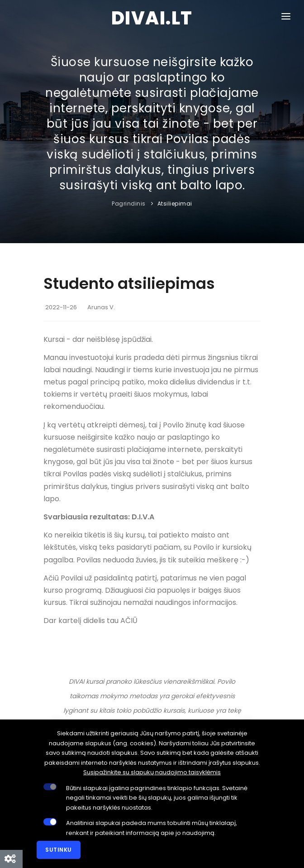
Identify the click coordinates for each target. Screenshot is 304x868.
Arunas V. (101, 307)
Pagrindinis (129, 204)
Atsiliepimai (175, 204)
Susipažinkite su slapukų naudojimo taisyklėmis (152, 772)
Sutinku (59, 850)
